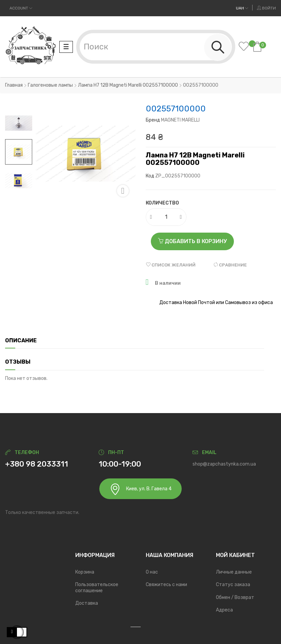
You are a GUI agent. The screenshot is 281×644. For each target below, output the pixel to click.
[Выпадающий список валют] (242, 8)
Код (150, 176)
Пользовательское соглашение (97, 588)
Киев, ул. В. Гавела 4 (140, 489)
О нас (152, 572)
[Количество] (166, 217)
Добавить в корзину (192, 241)
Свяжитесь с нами (166, 585)
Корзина (85, 572)
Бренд (153, 120)
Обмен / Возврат (235, 597)
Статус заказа (233, 585)
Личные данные (234, 572)
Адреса (224, 610)
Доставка (87, 603)
